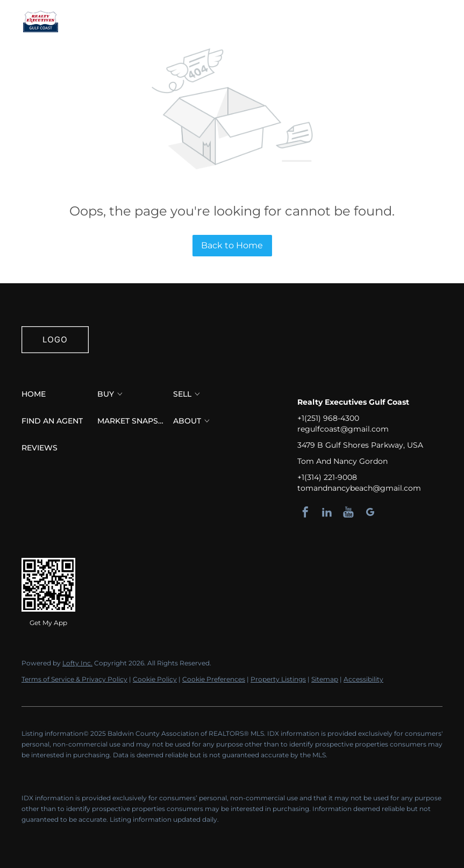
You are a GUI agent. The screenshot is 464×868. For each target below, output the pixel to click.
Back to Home (232, 245)
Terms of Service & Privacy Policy (74, 679)
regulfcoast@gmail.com (343, 429)
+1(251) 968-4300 (328, 418)
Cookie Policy (155, 679)
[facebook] (305, 512)
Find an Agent (230, 21)
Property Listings (278, 679)
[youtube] (348, 512)
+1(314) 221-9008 (327, 477)
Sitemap (325, 679)
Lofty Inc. (77, 663)
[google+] (370, 512)
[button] (40, 21)
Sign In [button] (425, 21)
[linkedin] (327, 512)
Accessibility (363, 679)
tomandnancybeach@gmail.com (359, 488)
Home (98, 21)
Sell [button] (170, 21)
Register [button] (379, 21)
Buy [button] (135, 21)
